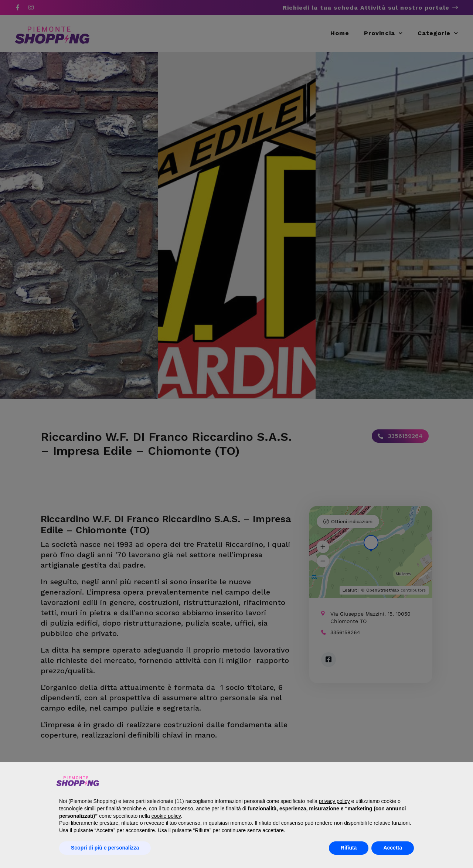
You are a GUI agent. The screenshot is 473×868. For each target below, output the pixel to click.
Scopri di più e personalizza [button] (105, 848)
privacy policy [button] (334, 801)
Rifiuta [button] (349, 848)
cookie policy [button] (166, 816)
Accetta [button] (393, 848)
